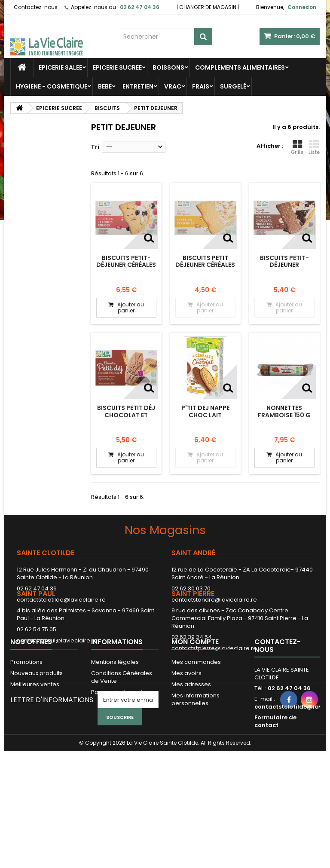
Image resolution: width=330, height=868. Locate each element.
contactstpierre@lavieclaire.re (214, 678)
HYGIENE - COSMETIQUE (52, 86)
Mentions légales (115, 725)
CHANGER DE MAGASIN (208, 7)
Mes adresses (191, 747)
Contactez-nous (36, 7)
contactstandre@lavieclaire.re (214, 600)
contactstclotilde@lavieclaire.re (61, 600)
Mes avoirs (186, 736)
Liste (314, 147)
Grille (297, 147)
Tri (95, 147)
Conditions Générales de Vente (122, 740)
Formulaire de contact (275, 784)
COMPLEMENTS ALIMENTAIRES (240, 67)
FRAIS (201, 86)
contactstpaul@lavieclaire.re (57, 670)
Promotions (26, 725)
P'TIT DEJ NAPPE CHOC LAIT (205, 411)
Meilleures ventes (35, 747)
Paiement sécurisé (117, 755)
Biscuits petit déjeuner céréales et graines (205, 265)
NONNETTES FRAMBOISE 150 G (284, 411)
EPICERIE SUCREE (117, 67)
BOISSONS (168, 67)
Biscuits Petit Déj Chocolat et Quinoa (126, 415)
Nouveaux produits (37, 736)
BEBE (105, 86)
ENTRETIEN (138, 86)
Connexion (302, 7)
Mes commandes (196, 725)
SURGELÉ (233, 86)
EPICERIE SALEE (60, 67)
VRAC (173, 86)
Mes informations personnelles (196, 762)
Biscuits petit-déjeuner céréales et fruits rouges (126, 265)
